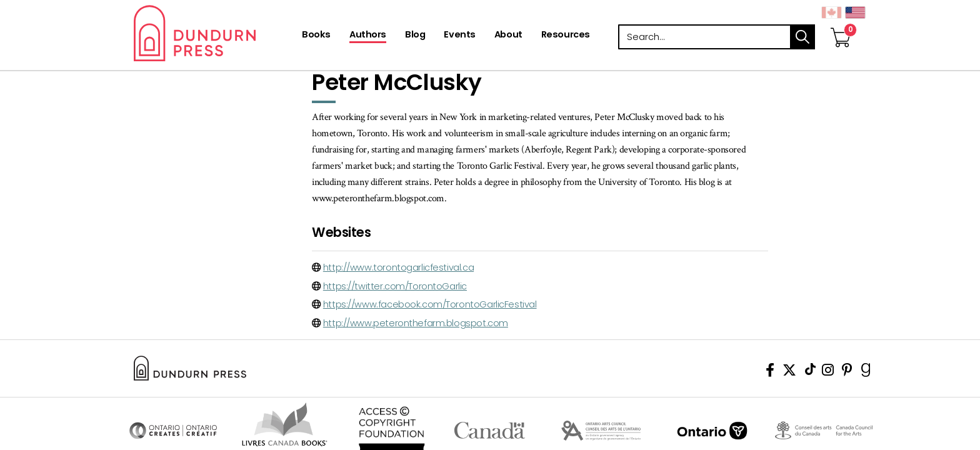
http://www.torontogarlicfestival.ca (398, 267)
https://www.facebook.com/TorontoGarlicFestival (430, 304)
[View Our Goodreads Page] (866, 372)
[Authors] (368, 36)
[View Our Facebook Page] (770, 372)
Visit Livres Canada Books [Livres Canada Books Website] (285, 424)
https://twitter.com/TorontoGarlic (395, 286)
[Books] (316, 36)
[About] (508, 36)
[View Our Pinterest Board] (847, 372)
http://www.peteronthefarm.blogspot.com (416, 323)
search (802, 37)
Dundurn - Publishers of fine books (217, 33)
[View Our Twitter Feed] (789, 372)
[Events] (459, 36)
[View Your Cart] (841, 24)
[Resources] (566, 36)
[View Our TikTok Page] (810, 372)
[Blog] (415, 36)
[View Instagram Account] (828, 372)
